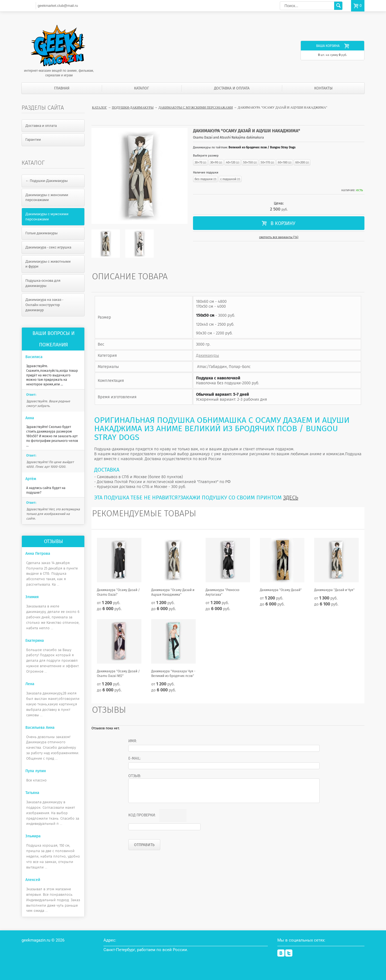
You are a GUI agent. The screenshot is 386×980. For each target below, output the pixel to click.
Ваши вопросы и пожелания (54, 339)
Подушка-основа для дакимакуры (43, 283)
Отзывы (54, 541)
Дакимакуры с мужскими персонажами (195, 107)
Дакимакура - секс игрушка (48, 247)
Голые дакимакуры (41, 233)
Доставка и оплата (232, 88)
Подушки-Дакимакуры (133, 107)
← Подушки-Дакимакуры (47, 181)
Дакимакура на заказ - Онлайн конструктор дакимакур (44, 305)
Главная (62, 88)
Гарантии (33, 140)
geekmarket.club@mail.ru (58, 6)
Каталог (142, 88)
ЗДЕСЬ (291, 498)
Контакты (323, 88)
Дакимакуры (207, 355)
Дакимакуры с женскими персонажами (47, 197)
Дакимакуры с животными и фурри (48, 264)
